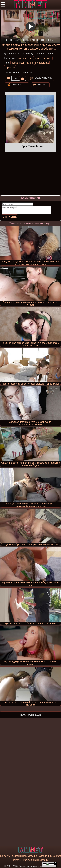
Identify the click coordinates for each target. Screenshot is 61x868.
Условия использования (25, 856)
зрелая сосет (25, 58)
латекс (29, 63)
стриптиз (10, 67)
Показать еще (30, 715)
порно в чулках (43, 58)
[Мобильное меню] (3, 4)
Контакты (5, 856)
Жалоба (43, 85)
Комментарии (44, 78)
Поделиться (19, 85)
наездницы (18, 63)
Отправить (10, 217)
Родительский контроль (36, 860)
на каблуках (42, 63)
